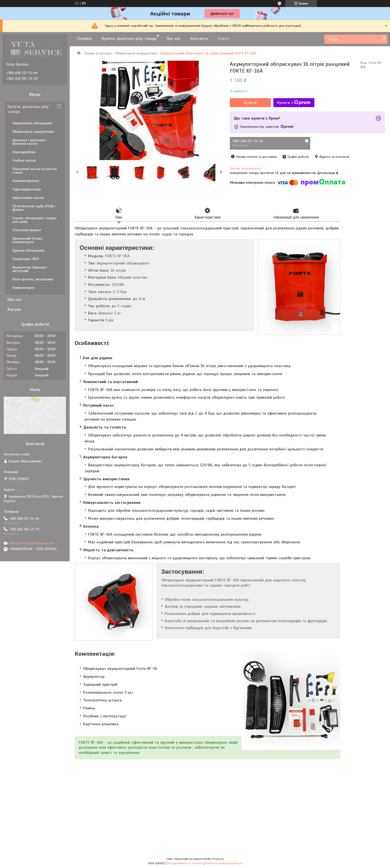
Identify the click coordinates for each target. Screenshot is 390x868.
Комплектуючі (23, 288)
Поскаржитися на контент (185, 863)
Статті (223, 39)
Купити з (294, 103)
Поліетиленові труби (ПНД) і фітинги (34, 208)
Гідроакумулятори (27, 189)
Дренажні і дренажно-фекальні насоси (30, 142)
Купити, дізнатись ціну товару (28, 109)
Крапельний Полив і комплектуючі (28, 240)
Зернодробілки (24, 152)
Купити (250, 103)
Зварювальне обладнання (32, 123)
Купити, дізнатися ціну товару (129, 39)
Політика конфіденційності (224, 863)
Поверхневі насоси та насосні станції (35, 171)
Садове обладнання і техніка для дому (34, 220)
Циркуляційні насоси (28, 198)
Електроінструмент (27, 230)
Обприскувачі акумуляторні (136, 53)
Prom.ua (218, 859)
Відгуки (14, 309)
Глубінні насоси (24, 160)
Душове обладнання (28, 250)
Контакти (199, 39)
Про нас (174, 39)
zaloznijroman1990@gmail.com (32, 543)
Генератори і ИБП (26, 259)
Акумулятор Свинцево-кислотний (30, 269)
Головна (84, 39)
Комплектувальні (26, 181)
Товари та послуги (98, 53)
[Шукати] (383, 39)
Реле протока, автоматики (33, 279)
